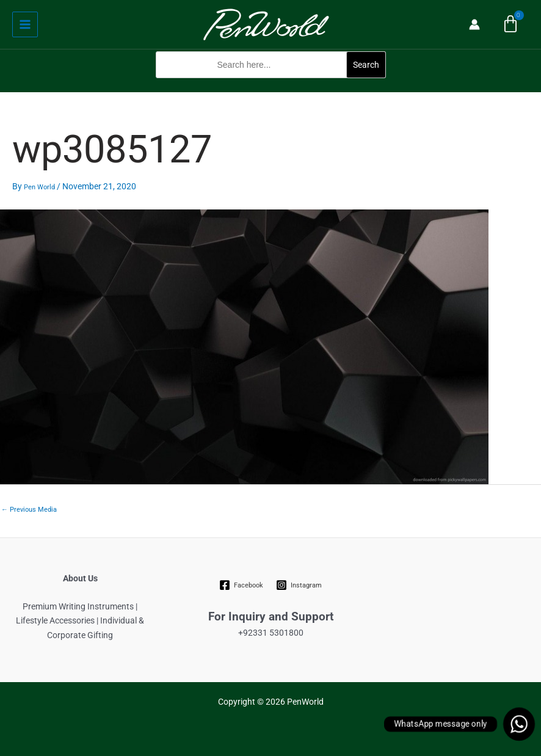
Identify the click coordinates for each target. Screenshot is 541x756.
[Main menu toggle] (25, 24)
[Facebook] (241, 585)
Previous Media (29, 510)
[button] (271, 85)
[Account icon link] (474, 24)
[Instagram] (299, 585)
